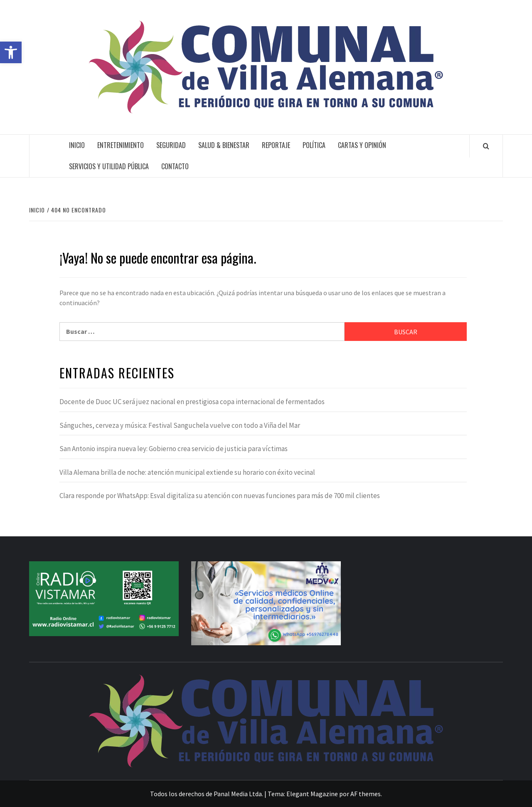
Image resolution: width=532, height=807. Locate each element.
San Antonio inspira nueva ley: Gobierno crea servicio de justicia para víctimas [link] (174, 449)
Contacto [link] (175, 166)
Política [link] (314, 145)
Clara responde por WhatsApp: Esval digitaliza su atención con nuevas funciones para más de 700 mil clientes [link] (220, 496)
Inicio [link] (77, 145)
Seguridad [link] (171, 145)
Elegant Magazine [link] (312, 794)
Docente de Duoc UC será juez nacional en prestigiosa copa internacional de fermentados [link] (192, 402)
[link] (11, 52)
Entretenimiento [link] (121, 145)
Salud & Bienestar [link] (224, 145)
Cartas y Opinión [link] (362, 145)
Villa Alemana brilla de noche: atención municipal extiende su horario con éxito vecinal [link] (187, 472)
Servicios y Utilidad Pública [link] (109, 166)
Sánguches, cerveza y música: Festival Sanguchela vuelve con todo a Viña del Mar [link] (180, 425)
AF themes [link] (366, 794)
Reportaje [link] (276, 145)
